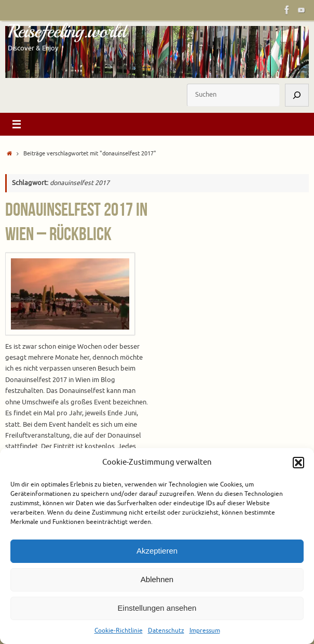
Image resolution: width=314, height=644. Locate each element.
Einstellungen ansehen (157, 608)
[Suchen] (297, 95)
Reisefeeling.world (67, 31)
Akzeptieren (157, 551)
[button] (298, 463)
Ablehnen (157, 579)
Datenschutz (166, 630)
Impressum (205, 630)
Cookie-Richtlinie (119, 630)
